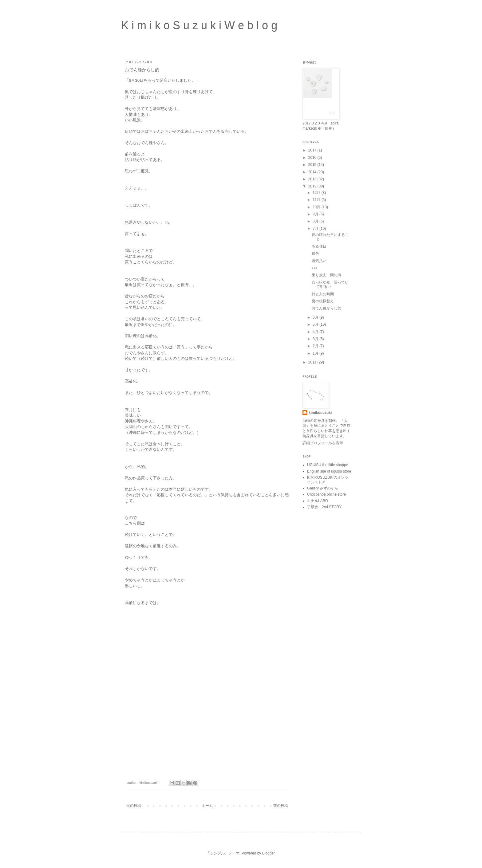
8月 (316, 221)
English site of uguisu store (329, 471)
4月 (316, 332)
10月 (317, 207)
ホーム (207, 806)
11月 (317, 200)
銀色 (315, 253)
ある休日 (319, 246)
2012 (313, 186)
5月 (316, 324)
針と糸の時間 (323, 294)
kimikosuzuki (320, 413)
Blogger (269, 853)
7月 (316, 229)
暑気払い (319, 261)
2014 (313, 172)
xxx (314, 268)
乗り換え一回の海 (326, 275)
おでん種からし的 (326, 308)
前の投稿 (281, 806)
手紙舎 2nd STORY (324, 507)
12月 (317, 193)
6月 (316, 317)
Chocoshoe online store (326, 494)
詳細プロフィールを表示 (323, 443)
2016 (313, 158)
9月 (316, 214)
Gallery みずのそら (323, 488)
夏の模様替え (323, 301)
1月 (316, 353)
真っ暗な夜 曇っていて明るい (330, 285)
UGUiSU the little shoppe (328, 465)
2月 (316, 346)
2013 (313, 179)
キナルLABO (318, 501)
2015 (313, 165)
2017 (313, 150)
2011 (313, 362)
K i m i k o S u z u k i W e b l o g (199, 25)
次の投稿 (134, 806)
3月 (316, 339)
